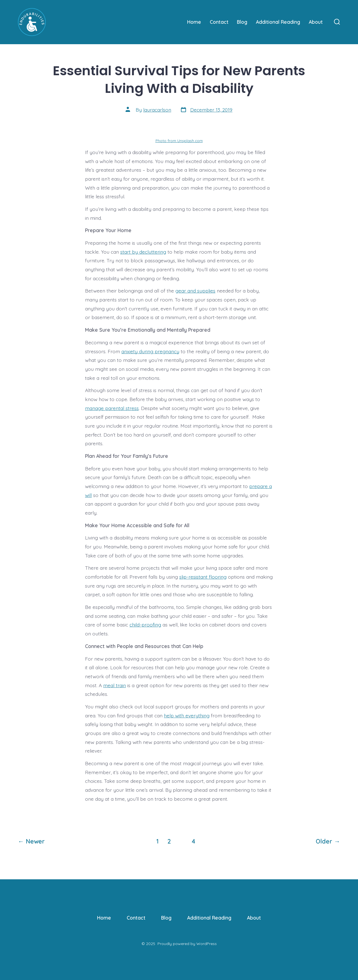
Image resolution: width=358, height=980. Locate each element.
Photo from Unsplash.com (179, 141)
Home (194, 22)
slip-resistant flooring (203, 577)
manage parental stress (112, 408)
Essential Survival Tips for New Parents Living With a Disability (179, 79)
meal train (115, 685)
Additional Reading (278, 22)
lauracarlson (157, 110)
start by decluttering (143, 252)
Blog (242, 22)
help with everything (187, 715)
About (316, 22)
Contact (219, 22)
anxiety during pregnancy (150, 351)
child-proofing (145, 625)
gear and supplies (195, 291)
